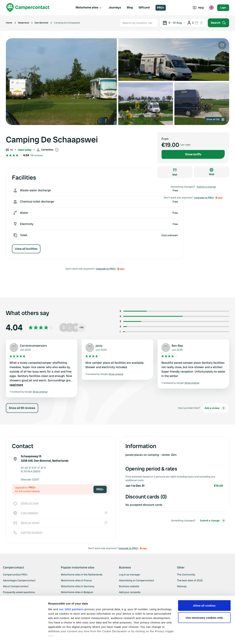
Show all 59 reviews (22, 408)
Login (223, 8)
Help (198, 8)
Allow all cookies (204, 592)
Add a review (215, 408)
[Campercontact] (28, 8)
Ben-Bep (177, 346)
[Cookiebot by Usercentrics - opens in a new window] (24, 637)
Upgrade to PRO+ (106, 269)
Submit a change (206, 187)
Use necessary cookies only (204, 605)
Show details (57, 637)
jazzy (99, 346)
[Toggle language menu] (211, 8)
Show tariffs (193, 154)
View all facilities (26, 249)
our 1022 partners (71, 596)
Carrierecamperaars (33, 346)
